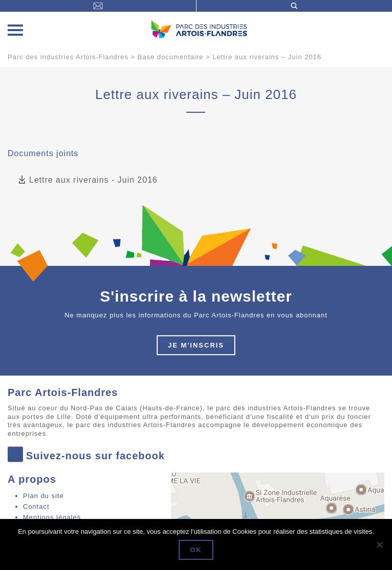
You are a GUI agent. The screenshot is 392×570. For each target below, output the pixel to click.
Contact (36, 506)
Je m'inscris (196, 345)
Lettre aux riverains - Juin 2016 (88, 181)
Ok (196, 550)
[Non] (379, 544)
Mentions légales (52, 517)
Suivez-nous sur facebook (86, 455)
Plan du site (43, 496)
